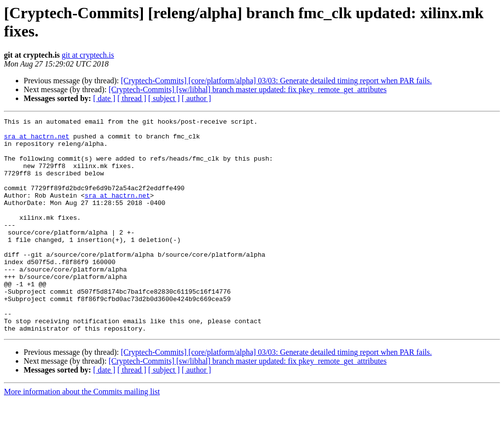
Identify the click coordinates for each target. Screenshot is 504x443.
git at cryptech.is (88, 55)
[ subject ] (164, 98)
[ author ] (197, 98)
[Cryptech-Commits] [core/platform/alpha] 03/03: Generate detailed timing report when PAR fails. (276, 81)
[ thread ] (132, 98)
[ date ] (104, 98)
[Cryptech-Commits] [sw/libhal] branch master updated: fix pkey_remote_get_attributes (247, 89)
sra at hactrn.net (37, 140)
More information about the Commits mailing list (82, 434)
